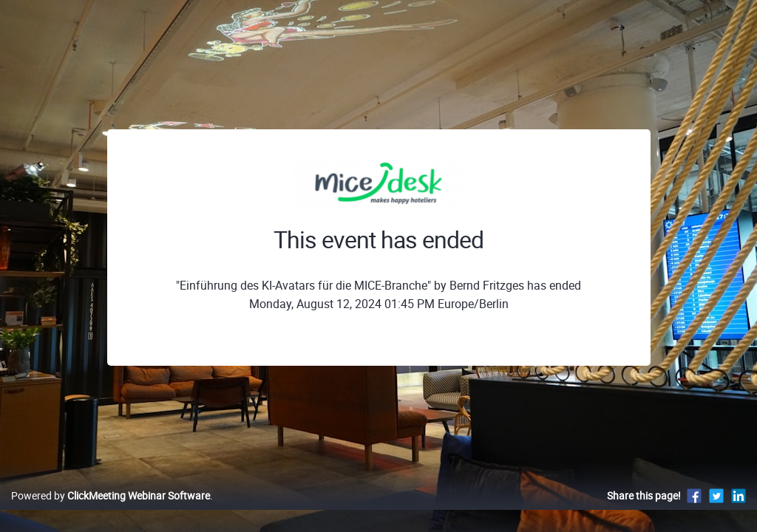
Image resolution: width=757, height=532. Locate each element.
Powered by (111, 511)
